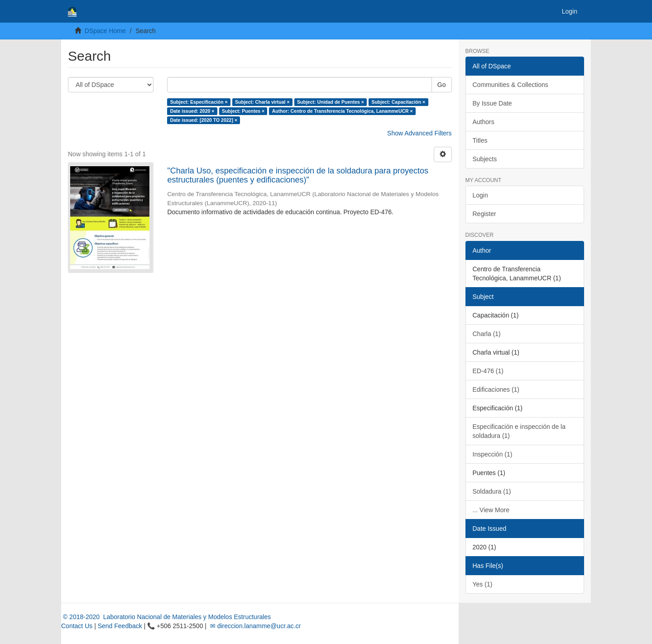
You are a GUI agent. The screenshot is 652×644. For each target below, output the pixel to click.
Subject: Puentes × (243, 111)
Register (484, 214)
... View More (491, 510)
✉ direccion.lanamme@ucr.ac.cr (254, 626)
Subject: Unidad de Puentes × (331, 102)
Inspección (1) (493, 454)
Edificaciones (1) (496, 389)
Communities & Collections (511, 85)
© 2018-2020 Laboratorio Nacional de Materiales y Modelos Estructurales (166, 617)
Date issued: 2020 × (192, 111)
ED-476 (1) (488, 371)
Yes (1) (483, 584)
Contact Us (77, 626)
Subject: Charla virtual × (262, 102)
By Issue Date (492, 103)
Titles (480, 140)
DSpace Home (105, 31)
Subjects (485, 159)
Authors (484, 122)
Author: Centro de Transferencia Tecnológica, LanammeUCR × (343, 111)
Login (480, 195)
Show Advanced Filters (419, 133)
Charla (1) (487, 334)
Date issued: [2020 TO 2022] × (204, 120)
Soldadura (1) (492, 491)
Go (442, 85)
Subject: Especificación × (199, 102)
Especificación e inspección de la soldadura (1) (519, 431)
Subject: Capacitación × (398, 102)
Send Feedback (120, 626)
